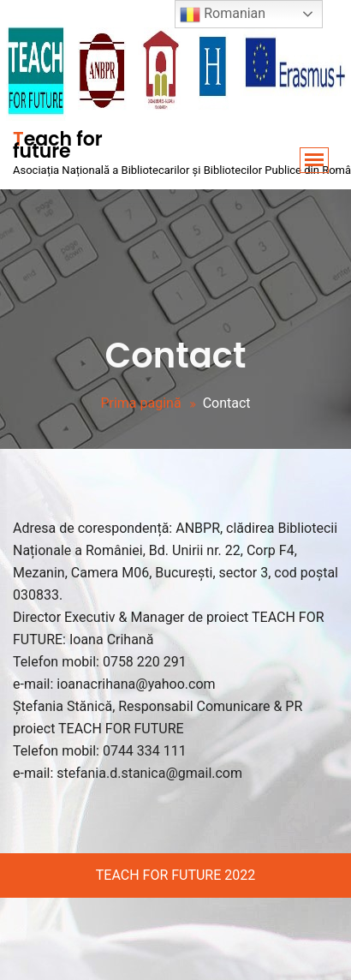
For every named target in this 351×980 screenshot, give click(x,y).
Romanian (223, 15)
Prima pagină (140, 403)
